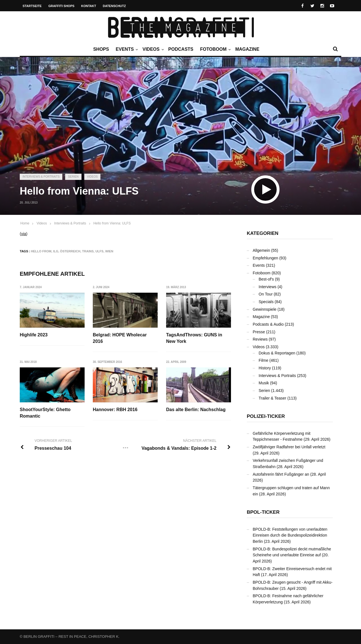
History (265, 368)
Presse (259, 332)
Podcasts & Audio (268, 324)
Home (25, 223)
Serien (73, 177)
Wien (109, 251)
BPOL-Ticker (263, 512)
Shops (101, 49)
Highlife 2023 (34, 335)
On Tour (266, 294)
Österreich (70, 251)
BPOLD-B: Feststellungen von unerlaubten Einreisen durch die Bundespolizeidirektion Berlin (290, 535)
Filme (263, 360)
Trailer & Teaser (272, 398)
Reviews (260, 339)
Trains (88, 251)
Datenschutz (115, 6)
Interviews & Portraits (41, 177)
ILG (56, 251)
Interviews (268, 287)
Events (126, 49)
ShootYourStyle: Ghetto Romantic (45, 413)
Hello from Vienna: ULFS (112, 223)
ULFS (99, 251)
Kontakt (89, 6)
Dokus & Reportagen (277, 353)
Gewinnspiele (265, 309)
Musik (264, 383)
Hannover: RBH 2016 (115, 410)
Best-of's (266, 279)
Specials (266, 302)
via (24, 234)
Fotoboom (215, 49)
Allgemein (261, 250)
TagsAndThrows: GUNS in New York (194, 338)
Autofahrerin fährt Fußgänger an (281, 474)
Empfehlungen (265, 258)
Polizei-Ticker (266, 416)
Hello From (41, 251)
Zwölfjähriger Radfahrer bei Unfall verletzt (289, 447)
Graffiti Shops (61, 6)
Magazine (247, 49)
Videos (152, 49)
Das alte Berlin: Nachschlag (196, 410)
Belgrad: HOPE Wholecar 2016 (120, 338)
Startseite (32, 6)
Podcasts (181, 49)
